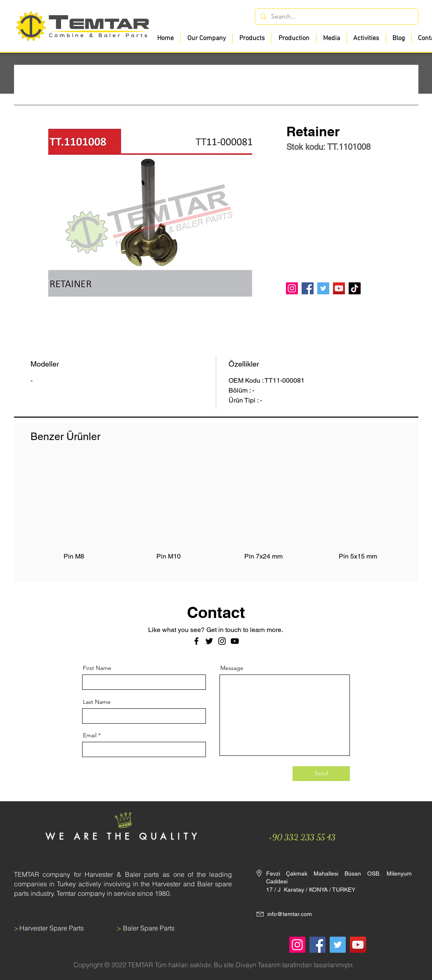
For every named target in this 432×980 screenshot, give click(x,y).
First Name (97, 668)
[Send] (321, 774)
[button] (252, 38)
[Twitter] (323, 288)
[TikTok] (355, 288)
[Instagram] (292, 288)
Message (232, 668)
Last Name (97, 702)
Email (90, 735)
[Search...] (336, 17)
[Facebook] (308, 288)
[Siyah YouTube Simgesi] (235, 641)
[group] (216, 515)
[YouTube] (339, 288)
